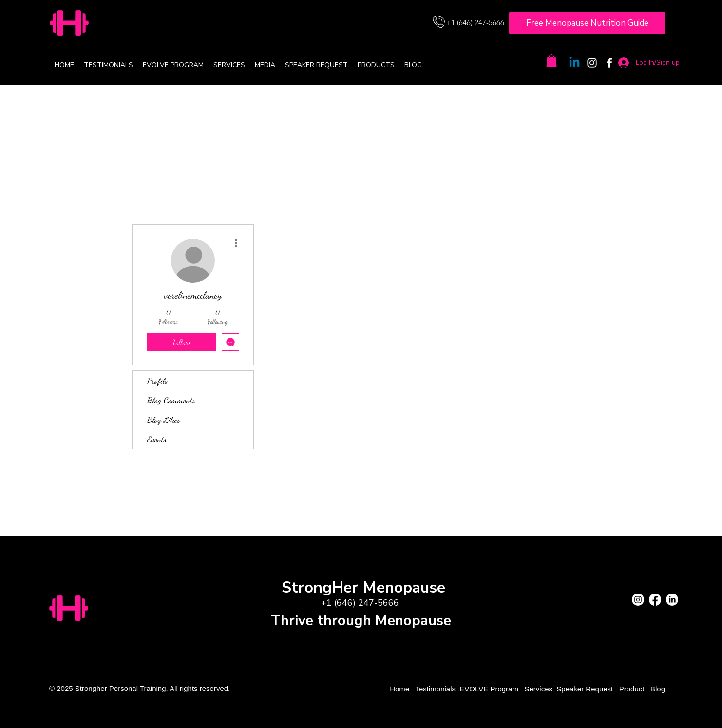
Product (633, 689)
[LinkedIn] (672, 600)
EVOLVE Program (489, 689)
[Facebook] (609, 63)
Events (157, 439)
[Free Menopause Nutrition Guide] (587, 23)
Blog (658, 689)
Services (538, 689)
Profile (157, 381)
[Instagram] (592, 63)
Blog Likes (164, 420)
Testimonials (436, 689)
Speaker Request (585, 689)
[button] (551, 60)
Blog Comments (171, 400)
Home (400, 689)
